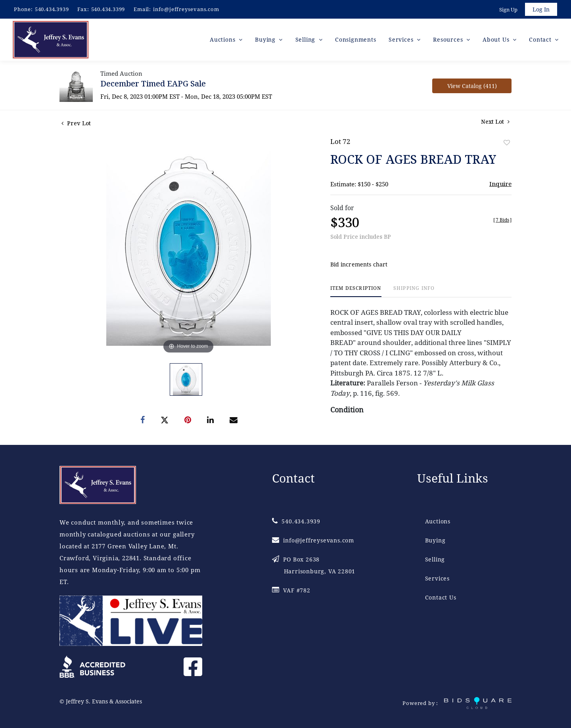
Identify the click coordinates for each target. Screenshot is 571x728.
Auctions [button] (223, 39)
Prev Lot (76, 123)
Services (437, 578)
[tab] (356, 291)
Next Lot (495, 122)
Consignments (356, 39)
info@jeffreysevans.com (186, 9)
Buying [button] (266, 39)
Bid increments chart (359, 264)
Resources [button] (449, 39)
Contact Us (441, 597)
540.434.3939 (52, 9)
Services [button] (402, 39)
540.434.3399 (108, 9)
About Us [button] (497, 39)
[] (502, 220)
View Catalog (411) (472, 86)
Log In (541, 9)
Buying (435, 540)
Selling (435, 559)
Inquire (500, 184)
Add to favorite (507, 143)
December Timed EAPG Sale (153, 83)
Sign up (508, 10)
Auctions (438, 521)
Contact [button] (541, 39)
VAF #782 (291, 590)
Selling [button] (306, 39)
